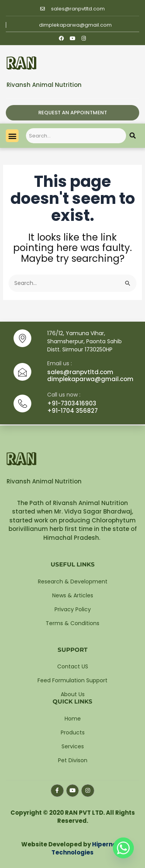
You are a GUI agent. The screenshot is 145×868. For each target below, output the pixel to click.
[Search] (133, 136)
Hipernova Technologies (88, 848)
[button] (12, 136)
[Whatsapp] (123, 848)
